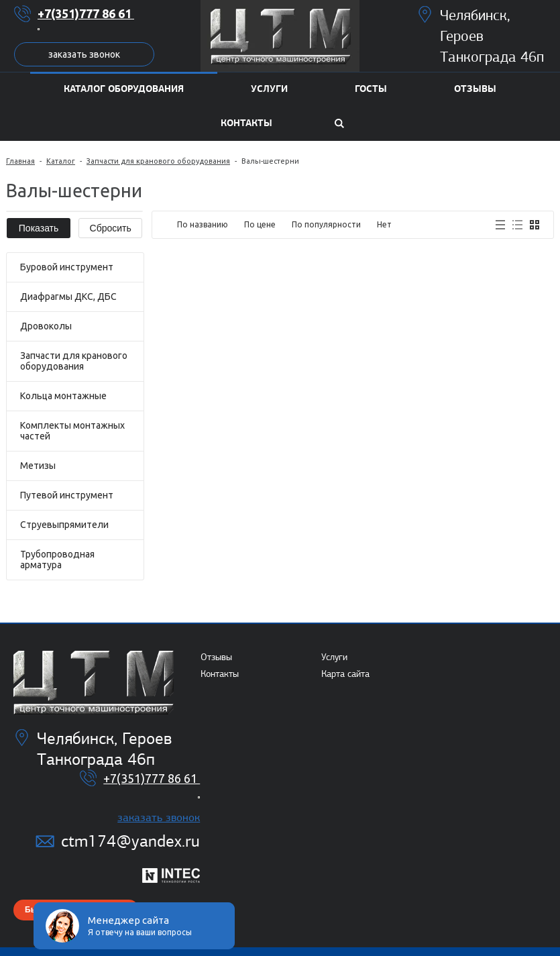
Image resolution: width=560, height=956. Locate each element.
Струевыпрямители (64, 525)
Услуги (334, 657)
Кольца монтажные (63, 396)
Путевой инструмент (67, 495)
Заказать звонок (84, 54)
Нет (384, 224)
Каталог (61, 161)
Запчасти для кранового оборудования (158, 161)
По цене (260, 224)
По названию (203, 224)
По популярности (326, 224)
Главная (20, 161)
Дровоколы (46, 326)
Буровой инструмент (67, 267)
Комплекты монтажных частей (72, 431)
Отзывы (216, 657)
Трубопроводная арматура (57, 560)
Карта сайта (345, 674)
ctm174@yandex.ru (130, 841)
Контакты (220, 674)
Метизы (38, 466)
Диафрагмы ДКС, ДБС (68, 297)
